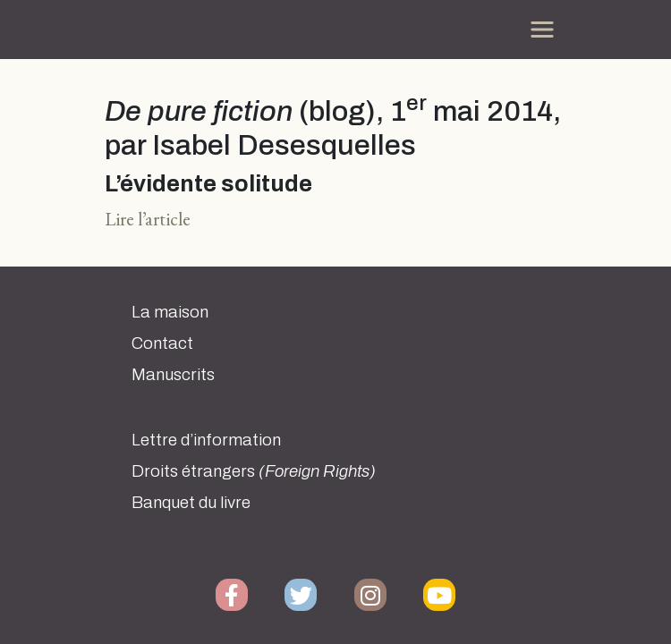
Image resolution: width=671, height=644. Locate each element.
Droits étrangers (254, 471)
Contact (162, 343)
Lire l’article (148, 219)
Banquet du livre (191, 503)
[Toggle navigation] (542, 30)
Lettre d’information (206, 440)
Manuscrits (173, 375)
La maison (170, 312)
